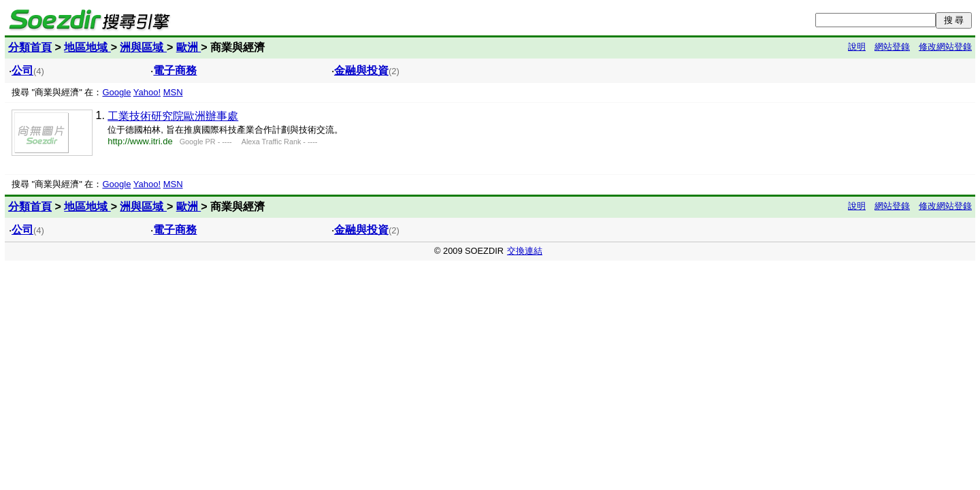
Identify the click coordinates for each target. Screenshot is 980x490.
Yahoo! (147, 92)
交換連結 (525, 251)
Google (116, 92)
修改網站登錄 (945, 47)
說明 (857, 47)
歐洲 (189, 47)
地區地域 (87, 47)
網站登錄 (892, 47)
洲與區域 (143, 47)
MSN (173, 92)
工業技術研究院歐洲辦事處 (173, 116)
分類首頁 (30, 47)
